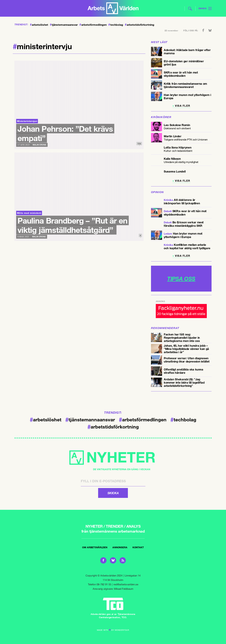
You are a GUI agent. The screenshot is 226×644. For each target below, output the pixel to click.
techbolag (116, 25)
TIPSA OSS (181, 279)
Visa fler (183, 106)
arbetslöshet (39, 25)
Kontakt (138, 547)
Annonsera (120, 547)
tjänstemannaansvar (64, 25)
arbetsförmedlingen (93, 25)
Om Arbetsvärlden (95, 547)
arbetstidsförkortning (140, 25)
